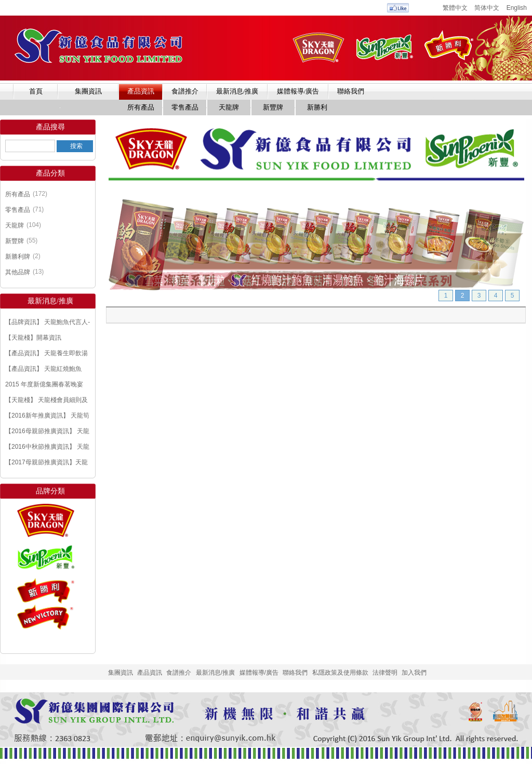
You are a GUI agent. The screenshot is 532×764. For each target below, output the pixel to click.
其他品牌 (18, 272)
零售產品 (18, 210)
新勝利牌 (18, 257)
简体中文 (487, 8)
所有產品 (18, 194)
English (517, 8)
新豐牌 (15, 241)
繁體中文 (455, 8)
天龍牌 (15, 225)
